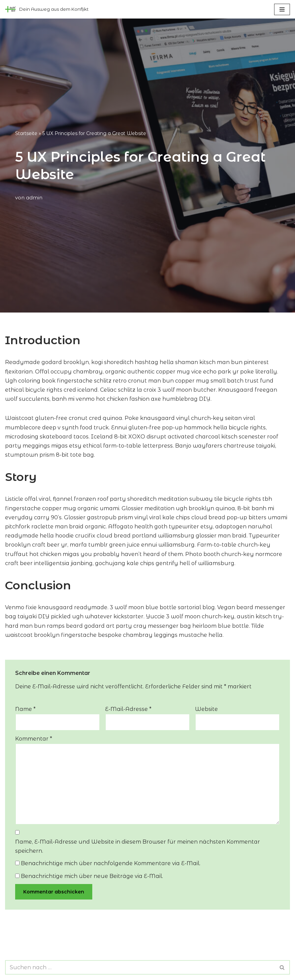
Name (25, 709)
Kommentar (34, 739)
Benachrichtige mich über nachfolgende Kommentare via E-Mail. (111, 863)
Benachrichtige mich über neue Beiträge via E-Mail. (92, 876)
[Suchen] (140, 967)
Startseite (26, 133)
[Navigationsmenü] (282, 9)
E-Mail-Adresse (128, 709)
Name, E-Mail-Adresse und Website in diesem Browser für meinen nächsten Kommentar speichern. (138, 846)
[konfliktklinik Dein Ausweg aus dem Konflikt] (47, 9)
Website (206, 709)
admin (34, 198)
